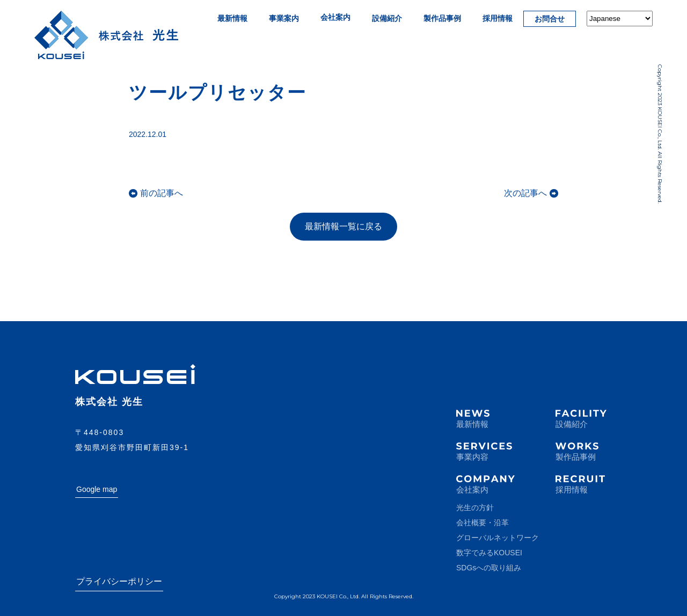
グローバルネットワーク (498, 538)
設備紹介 (387, 18)
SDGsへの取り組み (489, 568)
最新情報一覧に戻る (343, 226)
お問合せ (550, 19)
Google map (97, 489)
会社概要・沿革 (483, 523)
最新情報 (232, 18)
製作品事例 (442, 18)
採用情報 (498, 18)
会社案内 (335, 17)
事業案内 (284, 18)
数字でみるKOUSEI (489, 553)
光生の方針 (475, 508)
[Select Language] (620, 19)
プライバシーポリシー (119, 581)
